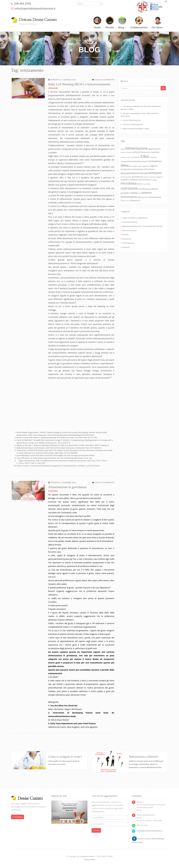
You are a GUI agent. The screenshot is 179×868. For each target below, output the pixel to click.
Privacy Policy (89, 859)
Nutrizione (127, 239)
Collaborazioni (139, 23)
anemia (123, 152)
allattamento (154, 149)
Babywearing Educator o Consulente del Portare (142, 226)
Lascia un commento (104, 80)
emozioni (155, 173)
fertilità (123, 177)
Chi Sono (158, 23)
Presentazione (128, 243)
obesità (154, 189)
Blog (122, 23)
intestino (125, 180)
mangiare (154, 180)
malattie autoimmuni (140, 180)
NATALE (140, 184)
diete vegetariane (144, 166)
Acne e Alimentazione (132, 120)
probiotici (125, 193)
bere (129, 157)
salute (134, 193)
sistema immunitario (136, 195)
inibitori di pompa (149, 177)
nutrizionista (144, 189)
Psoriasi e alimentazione (133, 124)
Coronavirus (155, 161)
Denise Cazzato (88, 856)
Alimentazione (136, 148)
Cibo (145, 156)
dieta (125, 165)
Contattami (17, 817)
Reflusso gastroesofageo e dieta (136, 129)
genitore (129, 177)
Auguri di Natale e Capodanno (135, 218)
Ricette (110, 23)
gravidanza (137, 177)
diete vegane (133, 166)
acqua (123, 149)
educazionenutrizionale (134, 173)
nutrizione (129, 188)
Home (97, 23)
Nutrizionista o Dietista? (144, 757)
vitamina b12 (125, 201)
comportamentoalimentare (134, 161)
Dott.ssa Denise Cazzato (38, 20)
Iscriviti (96, 830)
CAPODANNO (135, 157)
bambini (155, 152)
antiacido (129, 152)
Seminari (126, 247)
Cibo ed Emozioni (129, 230)
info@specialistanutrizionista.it (149, 831)
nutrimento (147, 184)
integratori (159, 177)
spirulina (145, 197)
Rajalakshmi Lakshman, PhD (89, 461)
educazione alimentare (143, 169)
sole (140, 197)
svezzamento (97, 57)
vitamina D (135, 200)
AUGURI (148, 152)
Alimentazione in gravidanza (67, 487)
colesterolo (153, 157)
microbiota (129, 183)
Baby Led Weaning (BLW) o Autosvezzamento (79, 84)
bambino (124, 157)
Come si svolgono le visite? (65, 757)
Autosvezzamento (130, 222)
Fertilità (125, 235)
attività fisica (139, 152)
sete (139, 193)
